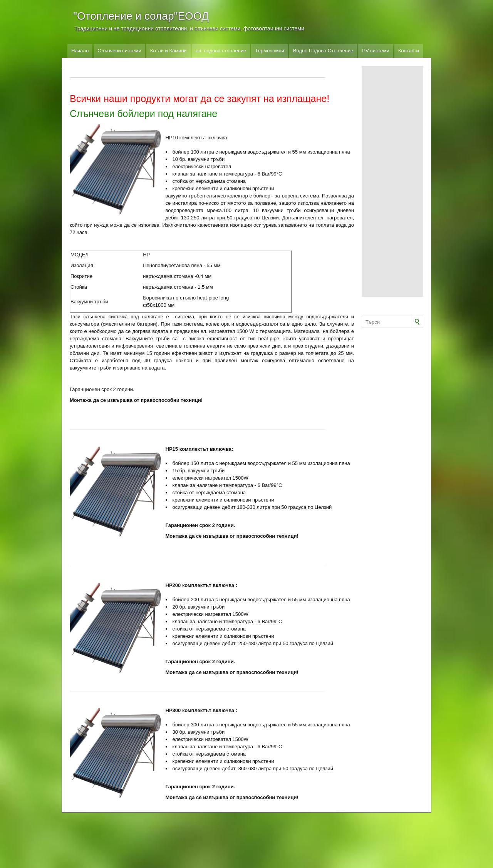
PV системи (376, 51)
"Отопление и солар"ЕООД (141, 16)
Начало (80, 51)
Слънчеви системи (119, 51)
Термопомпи (269, 51)
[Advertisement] (392, 181)
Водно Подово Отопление (323, 51)
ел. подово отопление (221, 51)
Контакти (409, 51)
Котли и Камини (169, 51)
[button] (116, 169)
